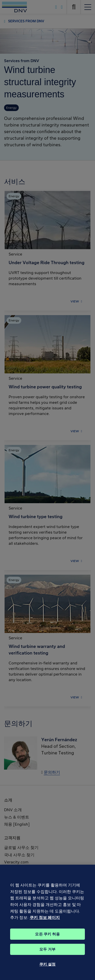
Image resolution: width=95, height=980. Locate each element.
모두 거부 (47, 952)
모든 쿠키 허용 (47, 937)
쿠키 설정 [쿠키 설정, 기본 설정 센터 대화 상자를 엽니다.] (47, 967)
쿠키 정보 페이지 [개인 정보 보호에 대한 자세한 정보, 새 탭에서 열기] (45, 920)
